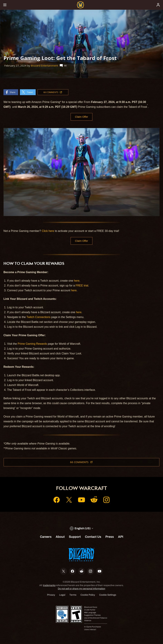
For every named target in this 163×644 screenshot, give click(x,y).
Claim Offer (82, 117)
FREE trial (82, 286)
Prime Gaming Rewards (32, 344)
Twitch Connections (39, 318)
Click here (48, 231)
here (77, 281)
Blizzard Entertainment (44, 66)
